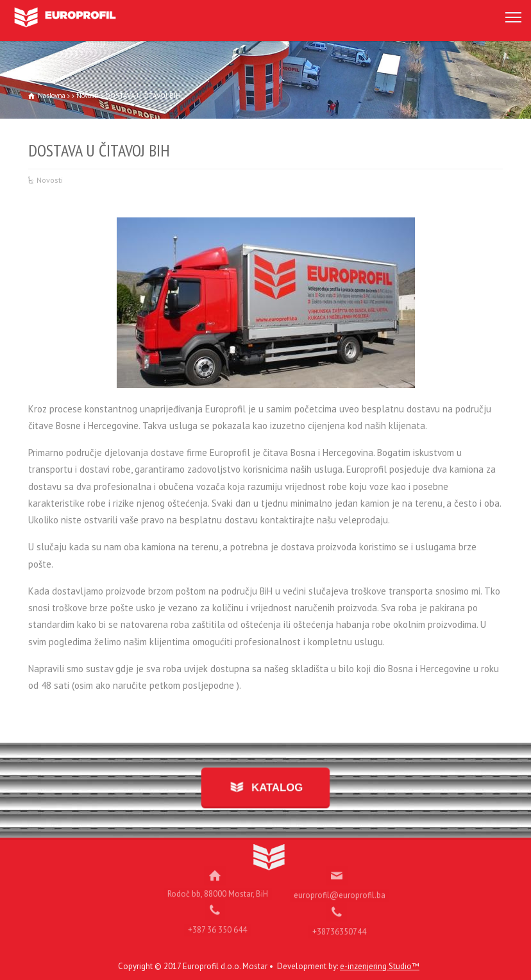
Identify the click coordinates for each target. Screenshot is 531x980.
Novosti (50, 180)
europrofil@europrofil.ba (340, 889)
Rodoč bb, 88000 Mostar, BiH (218, 887)
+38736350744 (339, 925)
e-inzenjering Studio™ (380, 966)
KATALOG (274, 788)
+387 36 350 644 (217, 923)
